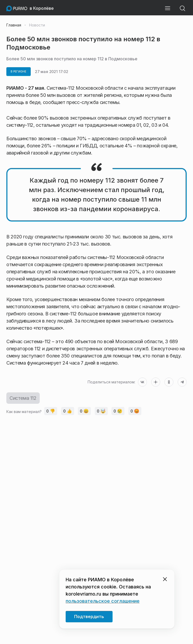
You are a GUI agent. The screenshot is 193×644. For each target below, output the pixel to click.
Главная (14, 25)
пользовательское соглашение (103, 601)
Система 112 (23, 398)
